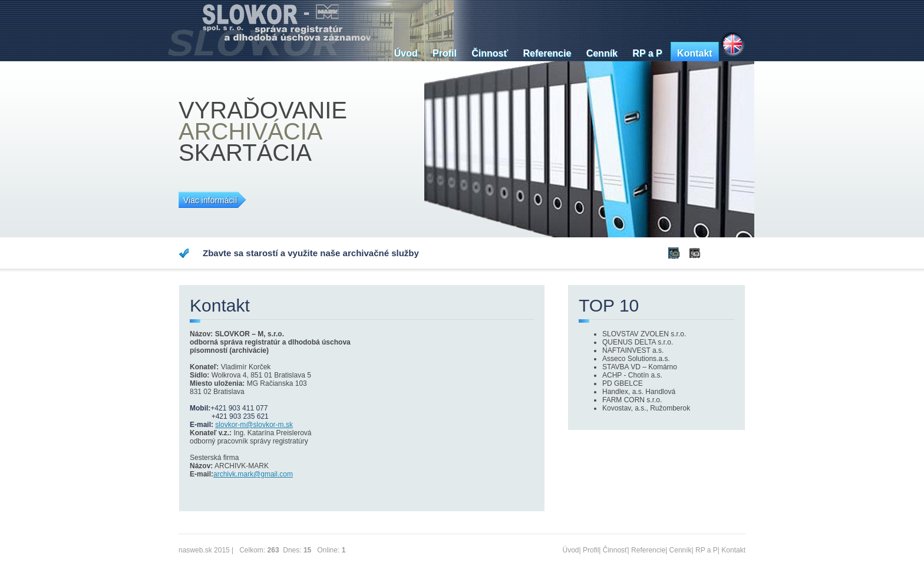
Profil (445, 53)
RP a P (647, 53)
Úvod (406, 53)
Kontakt (695, 53)
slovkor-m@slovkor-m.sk (254, 425)
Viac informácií (210, 200)
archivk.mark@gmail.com (253, 474)
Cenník (602, 53)
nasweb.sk (195, 550)
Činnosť (490, 53)
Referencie (547, 53)
